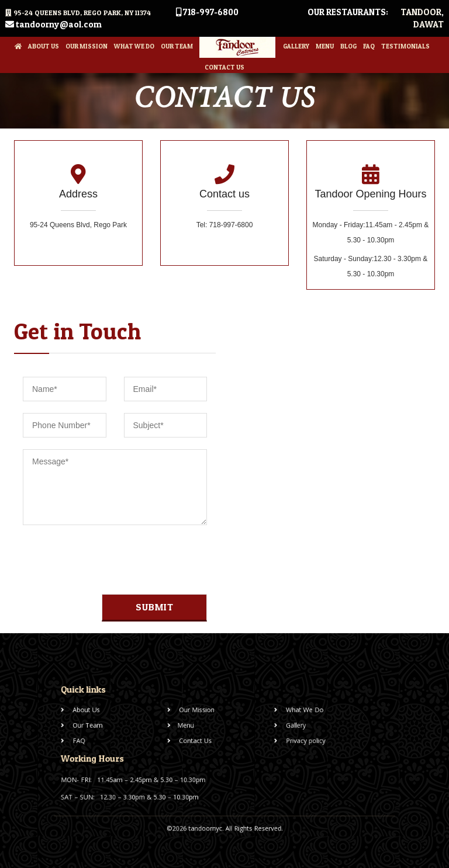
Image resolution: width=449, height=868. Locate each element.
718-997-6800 (207, 12)
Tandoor (421, 12)
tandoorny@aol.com (53, 24)
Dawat (429, 24)
